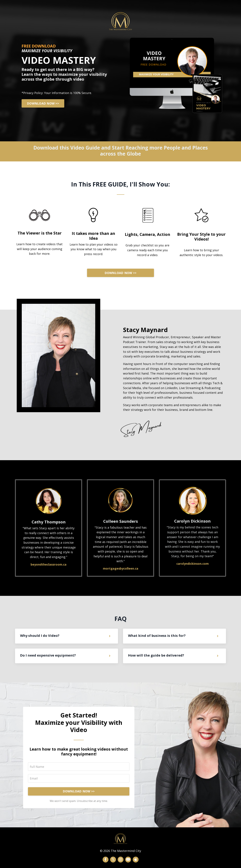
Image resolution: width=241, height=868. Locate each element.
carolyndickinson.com (193, 564)
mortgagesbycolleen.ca (121, 569)
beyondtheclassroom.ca (49, 565)
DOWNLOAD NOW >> (43, 103)
